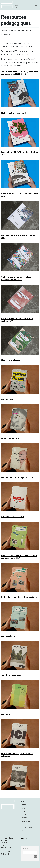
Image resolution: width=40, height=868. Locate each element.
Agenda (23, 808)
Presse (23, 831)
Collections (24, 814)
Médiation (23, 824)
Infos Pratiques (25, 834)
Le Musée (23, 811)
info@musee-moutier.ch (7, 848)
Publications (24, 818)
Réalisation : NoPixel (34, 864)
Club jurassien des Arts (26, 827)
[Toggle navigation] (36, 5)
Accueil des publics (26, 821)
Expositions (24, 805)
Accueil (23, 801)
